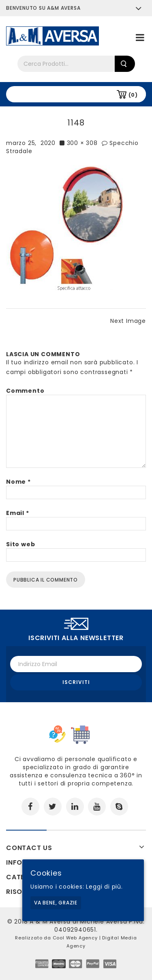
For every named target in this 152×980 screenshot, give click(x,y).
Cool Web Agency (75, 938)
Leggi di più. (104, 887)
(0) (133, 95)
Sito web (20, 544)
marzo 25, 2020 (31, 143)
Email (18, 513)
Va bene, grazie (56, 903)
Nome (18, 482)
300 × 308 (82, 143)
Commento (25, 391)
